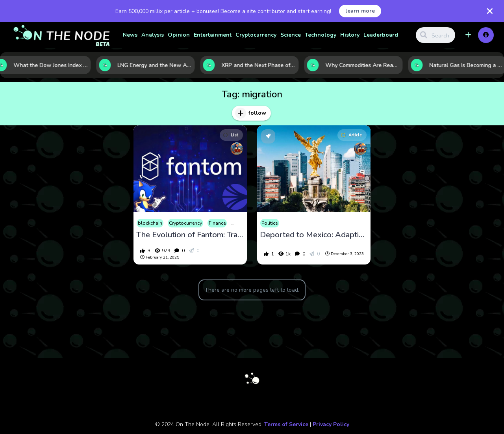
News (130, 35)
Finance (217, 223)
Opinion (179, 35)
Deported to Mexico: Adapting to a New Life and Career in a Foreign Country (314, 235)
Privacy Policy (331, 424)
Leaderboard (381, 35)
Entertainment (213, 35)
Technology (321, 35)
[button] (468, 35)
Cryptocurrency (256, 35)
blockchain (150, 223)
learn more (360, 11)
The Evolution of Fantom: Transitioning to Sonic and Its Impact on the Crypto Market (190, 235)
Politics (270, 223)
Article (351, 135)
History (350, 35)
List (231, 135)
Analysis (153, 35)
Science (291, 35)
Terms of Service (286, 424)
